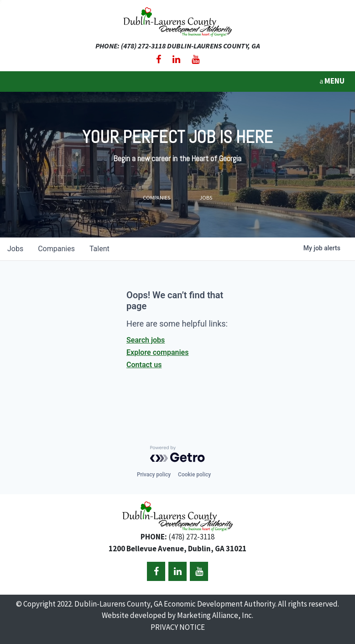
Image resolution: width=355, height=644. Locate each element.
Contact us (144, 365)
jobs (15, 249)
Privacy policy (154, 475)
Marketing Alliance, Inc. (215, 615)
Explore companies (157, 352)
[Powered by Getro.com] (177, 454)
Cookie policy (194, 475)
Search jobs (146, 340)
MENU (332, 81)
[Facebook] (159, 59)
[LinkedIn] (176, 59)
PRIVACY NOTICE (178, 627)
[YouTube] (196, 59)
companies (56, 249)
